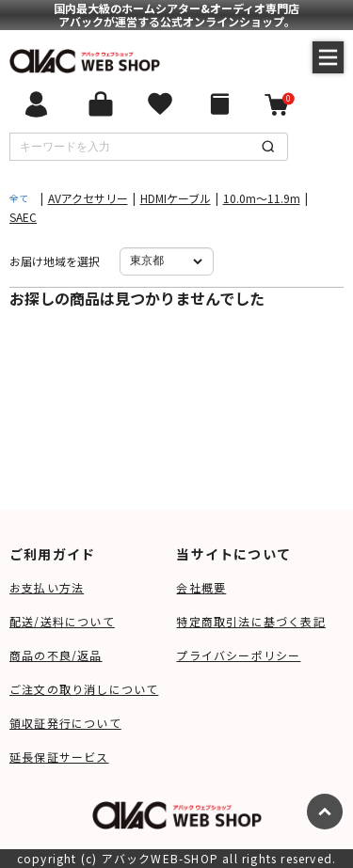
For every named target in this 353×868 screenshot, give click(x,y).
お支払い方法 (47, 587)
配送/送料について (62, 621)
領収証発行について (65, 723)
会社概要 (201, 587)
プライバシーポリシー (238, 655)
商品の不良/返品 (56, 655)
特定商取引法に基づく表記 (250, 621)
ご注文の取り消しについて (84, 689)
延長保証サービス (59, 757)
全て (19, 198)
